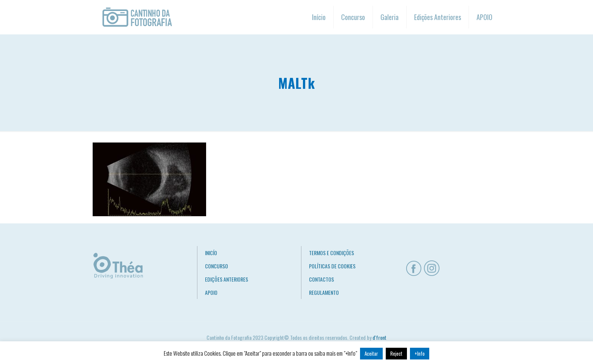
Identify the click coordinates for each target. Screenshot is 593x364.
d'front (380, 337)
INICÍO (211, 253)
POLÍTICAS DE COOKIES (332, 266)
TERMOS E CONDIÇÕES (331, 253)
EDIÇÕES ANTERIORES (227, 279)
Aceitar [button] (371, 353)
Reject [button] (396, 353)
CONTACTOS (321, 279)
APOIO (211, 292)
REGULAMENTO (324, 292)
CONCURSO (217, 266)
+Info (420, 353)
